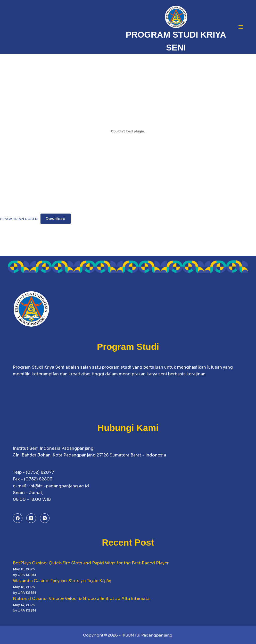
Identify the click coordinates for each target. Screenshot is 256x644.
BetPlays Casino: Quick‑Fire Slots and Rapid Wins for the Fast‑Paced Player (91, 563)
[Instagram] (45, 518)
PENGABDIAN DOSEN (19, 219)
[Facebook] (18, 518)
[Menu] (241, 27)
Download (56, 219)
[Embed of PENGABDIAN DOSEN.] (128, 131)
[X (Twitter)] (31, 518)
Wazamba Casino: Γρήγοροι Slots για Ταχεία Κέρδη (62, 581)
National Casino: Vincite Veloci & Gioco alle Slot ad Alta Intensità (81, 599)
